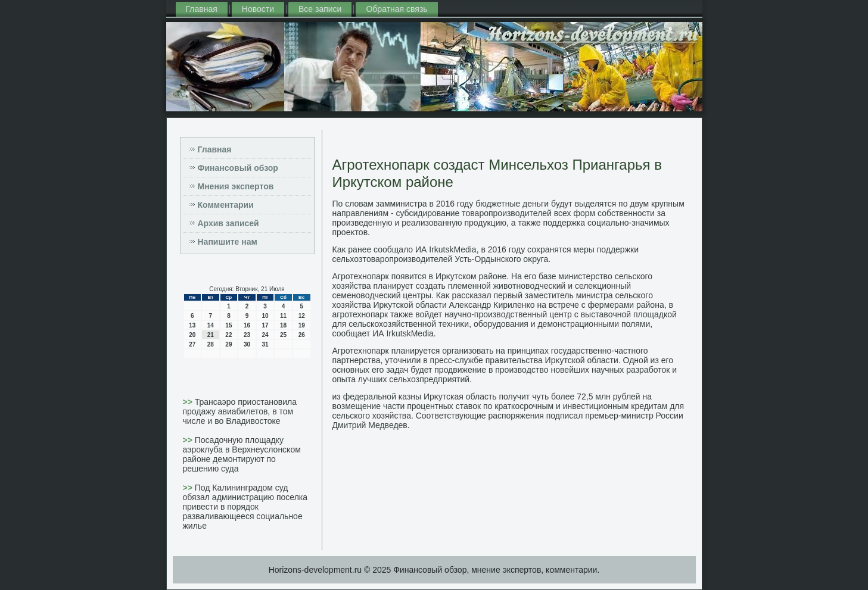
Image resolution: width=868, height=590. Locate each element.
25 (283, 335)
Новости (258, 9)
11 (283, 316)
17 (265, 325)
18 (283, 325)
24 (265, 335)
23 (247, 335)
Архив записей (228, 223)
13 (192, 325)
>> (189, 402)
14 (211, 325)
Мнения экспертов (236, 186)
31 (265, 344)
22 (228, 335)
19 (302, 325)
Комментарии (226, 205)
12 (302, 316)
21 (211, 335)
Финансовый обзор (238, 168)
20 (192, 335)
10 (265, 316)
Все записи (320, 9)
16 (247, 325)
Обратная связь (396, 9)
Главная (202, 9)
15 (228, 325)
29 (228, 344)
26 (302, 335)
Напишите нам (228, 242)
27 (192, 344)
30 (247, 344)
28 (211, 344)
